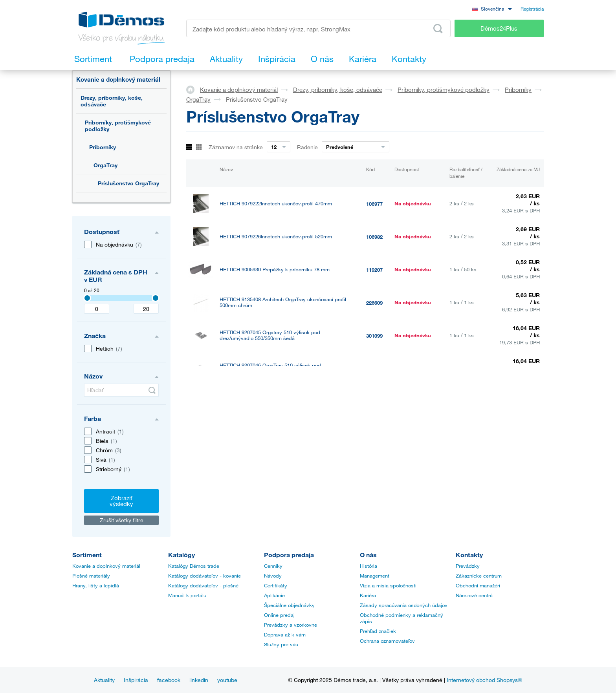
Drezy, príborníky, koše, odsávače (112, 101)
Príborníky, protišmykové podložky (118, 126)
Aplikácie (274, 595)
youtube (227, 680)
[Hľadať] (121, 390)
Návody (273, 576)
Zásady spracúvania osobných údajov (404, 605)
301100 (374, 369)
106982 (374, 237)
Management (375, 576)
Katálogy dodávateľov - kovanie (204, 576)
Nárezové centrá (474, 595)
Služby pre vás (281, 644)
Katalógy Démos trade (194, 566)
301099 (374, 336)
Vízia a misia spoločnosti (388, 585)
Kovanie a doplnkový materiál (118, 79)
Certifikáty (276, 585)
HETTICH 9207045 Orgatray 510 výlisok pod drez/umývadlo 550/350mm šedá (270, 335)
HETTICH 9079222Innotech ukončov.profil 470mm (276, 204)
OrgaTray (105, 165)
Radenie (307, 147)
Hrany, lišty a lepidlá (96, 585)
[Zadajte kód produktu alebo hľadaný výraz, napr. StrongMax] (318, 28)
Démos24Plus (499, 28)
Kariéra (368, 595)
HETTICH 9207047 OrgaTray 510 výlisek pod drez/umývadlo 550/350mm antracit (270, 401)
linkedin (199, 680)
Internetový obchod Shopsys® (484, 680)
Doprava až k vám (285, 634)
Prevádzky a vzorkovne (291, 625)
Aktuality (104, 680)
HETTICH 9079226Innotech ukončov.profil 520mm (276, 237)
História (368, 566)
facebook (169, 680)
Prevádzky (468, 566)
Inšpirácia (136, 680)
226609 (374, 303)
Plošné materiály (91, 576)
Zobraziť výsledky (121, 501)
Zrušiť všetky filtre (122, 520)
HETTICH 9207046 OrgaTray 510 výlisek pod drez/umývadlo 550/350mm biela (270, 368)
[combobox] (492, 8)
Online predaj (279, 615)
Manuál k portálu (187, 595)
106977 (374, 204)
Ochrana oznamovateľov (387, 641)
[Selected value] (87, 298)
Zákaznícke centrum (479, 576)
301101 (374, 402)
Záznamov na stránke (236, 147)
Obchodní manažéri (478, 585)
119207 (374, 270)
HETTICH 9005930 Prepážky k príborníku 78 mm (275, 270)
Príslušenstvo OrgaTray (128, 183)
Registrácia (532, 9)
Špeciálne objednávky (289, 605)
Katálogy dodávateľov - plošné (203, 585)
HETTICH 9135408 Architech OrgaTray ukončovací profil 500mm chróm (283, 302)
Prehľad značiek (378, 631)
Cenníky (273, 566)
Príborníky (103, 147)
